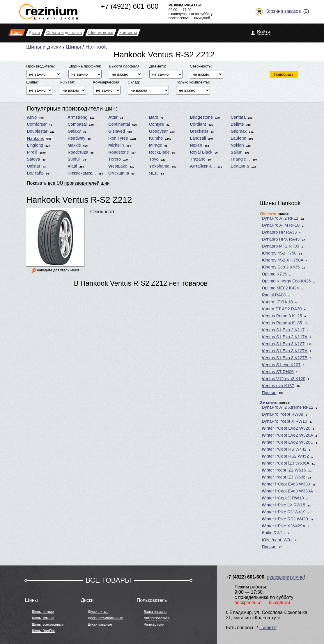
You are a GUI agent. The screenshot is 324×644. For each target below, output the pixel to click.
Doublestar (37, 131)
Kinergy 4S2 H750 (279, 253)
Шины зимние (43, 618)
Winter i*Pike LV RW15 (283, 505)
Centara (238, 117)
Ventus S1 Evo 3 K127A (285, 351)
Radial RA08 (274, 295)
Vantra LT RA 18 (277, 302)
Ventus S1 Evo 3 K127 (283, 344)
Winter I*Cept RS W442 (284, 449)
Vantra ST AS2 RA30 (282, 309)
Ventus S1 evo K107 (281, 365)
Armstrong (77, 117)
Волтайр (35, 173)
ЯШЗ (154, 173)
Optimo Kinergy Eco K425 (286, 281)
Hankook (96, 47)
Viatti (72, 166)
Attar (113, 117)
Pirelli (32, 152)
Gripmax (239, 131)
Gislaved (117, 131)
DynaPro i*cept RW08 (282, 414)
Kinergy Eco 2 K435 (281, 267)
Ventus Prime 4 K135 (282, 323)
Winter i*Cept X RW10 (283, 498)
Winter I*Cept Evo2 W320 (286, 428)
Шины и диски (44, 47)
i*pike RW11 (273, 533)
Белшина (240, 166)
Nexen (196, 145)
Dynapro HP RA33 (279, 232)
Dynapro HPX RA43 (281, 239)
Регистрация (154, 625)
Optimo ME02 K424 (280, 288)
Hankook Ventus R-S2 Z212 (79, 200)
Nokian (237, 145)
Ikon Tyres (118, 138)
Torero (115, 159)
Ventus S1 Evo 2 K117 (283, 330)
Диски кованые (100, 625)
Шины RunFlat (43, 631)
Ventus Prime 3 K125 (282, 316)
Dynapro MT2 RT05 (280, 246)
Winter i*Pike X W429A (284, 526)
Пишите (268, 628)
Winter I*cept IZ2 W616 (284, 470)
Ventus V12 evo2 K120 (284, 379)
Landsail (198, 138)
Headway (76, 138)
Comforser (37, 124)
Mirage (156, 145)
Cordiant (198, 124)
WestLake (118, 166)
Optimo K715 (274, 274)
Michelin (116, 145)
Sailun (237, 152)
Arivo (32, 117)
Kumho (156, 138)
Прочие (269, 393)
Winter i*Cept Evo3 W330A (287, 491)
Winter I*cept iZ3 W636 (284, 477)
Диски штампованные (106, 618)
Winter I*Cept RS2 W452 (285, 456)
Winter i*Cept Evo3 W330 (286, 484)
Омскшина (119, 173)
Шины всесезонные (48, 625)
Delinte (237, 124)
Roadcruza (78, 152)
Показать (68, 183)
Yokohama (159, 166)
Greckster (199, 131)
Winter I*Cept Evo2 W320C (288, 442)
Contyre (156, 124)
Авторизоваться (157, 618)
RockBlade (159, 152)
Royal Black (201, 152)
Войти (264, 32)
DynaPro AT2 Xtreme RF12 (287, 407)
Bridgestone (201, 117)
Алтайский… (202, 166)
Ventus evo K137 (278, 386)
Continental (119, 124)
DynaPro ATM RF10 (281, 225)
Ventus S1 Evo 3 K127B (285, 358)
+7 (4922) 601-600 (130, 6)
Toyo (154, 159)
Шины (74, 47)
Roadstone (119, 152)
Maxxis (74, 145)
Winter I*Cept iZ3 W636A (286, 463)
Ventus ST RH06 (278, 372)
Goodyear (158, 131)
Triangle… (240, 159)
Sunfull (74, 159)
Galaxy (74, 131)
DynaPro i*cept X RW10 (284, 421)
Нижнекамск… (82, 173)
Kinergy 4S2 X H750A (283, 260)
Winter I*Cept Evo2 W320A (287, 435)
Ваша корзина (155, 612)
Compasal (77, 124)
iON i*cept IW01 (277, 540)
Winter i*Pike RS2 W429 (285, 519)
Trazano (198, 159)
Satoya (33, 159)
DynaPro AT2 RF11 (280, 218)
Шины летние (43, 612)
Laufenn (238, 138)
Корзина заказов (283, 11)
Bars (154, 117)
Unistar (33, 166)
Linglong (35, 145)
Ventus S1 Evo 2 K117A (285, 337)
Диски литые (98, 612)
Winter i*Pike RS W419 (284, 512)
